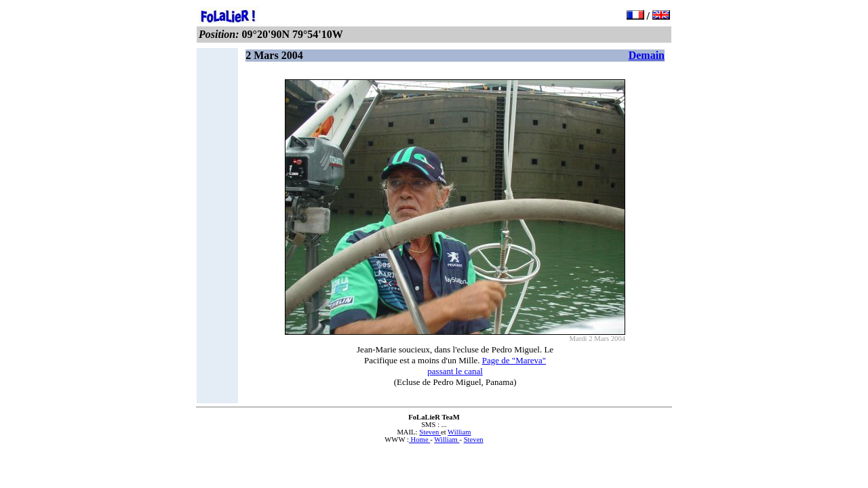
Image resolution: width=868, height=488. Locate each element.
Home (419, 440)
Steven (430, 432)
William (459, 432)
